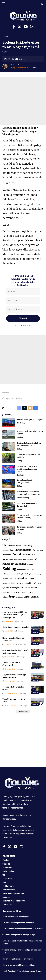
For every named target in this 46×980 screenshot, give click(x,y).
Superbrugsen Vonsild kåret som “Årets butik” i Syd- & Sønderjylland (15, 615)
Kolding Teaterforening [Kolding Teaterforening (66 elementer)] (33, 574)
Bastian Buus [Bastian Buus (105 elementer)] (21, 545)
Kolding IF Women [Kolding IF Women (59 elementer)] (9, 574)
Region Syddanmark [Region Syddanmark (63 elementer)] (29, 583)
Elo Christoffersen (17, 65)
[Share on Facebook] (9, 59)
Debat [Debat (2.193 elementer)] (17, 554)
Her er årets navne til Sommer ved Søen (19, 965)
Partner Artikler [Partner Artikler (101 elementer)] (9, 583)
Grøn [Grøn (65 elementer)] (34, 555)
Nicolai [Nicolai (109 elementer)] (31, 578)
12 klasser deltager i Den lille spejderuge (19, 935)
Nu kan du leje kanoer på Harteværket (18, 959)
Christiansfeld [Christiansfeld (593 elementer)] (23, 550)
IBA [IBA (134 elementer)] (24, 559)
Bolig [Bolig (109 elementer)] (30, 545)
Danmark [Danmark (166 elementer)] (7, 555)
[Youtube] (26, 27)
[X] (19, 27)
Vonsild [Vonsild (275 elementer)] (35, 597)
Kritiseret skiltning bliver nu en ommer (18, 923)
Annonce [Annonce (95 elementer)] (11, 546)
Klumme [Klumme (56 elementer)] (30, 564)
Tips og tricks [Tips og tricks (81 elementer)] (7, 592)
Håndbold (20, 475)
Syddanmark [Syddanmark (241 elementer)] (31, 587)
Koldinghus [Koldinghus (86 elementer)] (22, 569)
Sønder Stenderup (23, 498)
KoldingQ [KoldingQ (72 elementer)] (20, 574)
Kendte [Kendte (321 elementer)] (6, 564)
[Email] (17, 59)
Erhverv (36, 630)
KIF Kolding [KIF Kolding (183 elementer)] (20, 564)
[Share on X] (13, 59)
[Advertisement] (23, 101)
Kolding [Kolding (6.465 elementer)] (9, 568)
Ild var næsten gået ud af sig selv (30, 419)
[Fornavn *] (23, 292)
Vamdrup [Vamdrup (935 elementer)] (9, 596)
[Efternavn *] (23, 301)
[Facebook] (14, 27)
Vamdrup (20, 437)
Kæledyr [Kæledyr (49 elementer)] (5, 579)
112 (18, 423)
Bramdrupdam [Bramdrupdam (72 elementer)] (8, 550)
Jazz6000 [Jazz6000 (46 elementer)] (30, 560)
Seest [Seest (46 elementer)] (39, 583)
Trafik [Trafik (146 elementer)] (16, 592)
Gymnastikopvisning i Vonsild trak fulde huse (16, 651)
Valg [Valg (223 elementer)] (31, 592)
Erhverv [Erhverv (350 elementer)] (27, 555)
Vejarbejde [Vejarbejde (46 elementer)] (19, 597)
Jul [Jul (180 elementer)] (36, 559)
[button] (20, 59)
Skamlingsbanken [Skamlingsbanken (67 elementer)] (17, 588)
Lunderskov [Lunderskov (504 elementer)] (20, 578)
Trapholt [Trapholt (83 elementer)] (24, 592)
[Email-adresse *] (23, 310)
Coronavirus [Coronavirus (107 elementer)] (38, 550)
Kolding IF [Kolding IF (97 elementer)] (31, 569)
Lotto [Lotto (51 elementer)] (11, 579)
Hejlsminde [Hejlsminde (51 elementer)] (18, 559)
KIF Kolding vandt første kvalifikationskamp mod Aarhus (27, 469)
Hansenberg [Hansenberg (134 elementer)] (8, 559)
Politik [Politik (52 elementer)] (19, 583)
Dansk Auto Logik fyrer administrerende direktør (22, 971)
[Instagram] (32, 27)
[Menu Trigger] (4, 4)
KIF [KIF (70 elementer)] (12, 564)
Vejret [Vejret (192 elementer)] (27, 597)
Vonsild (7, 37)
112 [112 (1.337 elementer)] (4, 545)
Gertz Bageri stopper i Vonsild (15, 627)
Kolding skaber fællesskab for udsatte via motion (23, 929)
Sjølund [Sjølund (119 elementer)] (6, 588)
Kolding (22, 423)
